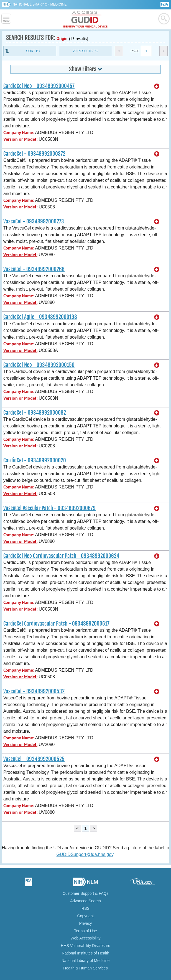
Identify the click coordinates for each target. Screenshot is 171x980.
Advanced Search (85, 901)
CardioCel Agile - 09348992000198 (40, 317)
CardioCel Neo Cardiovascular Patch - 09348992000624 (61, 556)
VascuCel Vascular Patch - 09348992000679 (49, 508)
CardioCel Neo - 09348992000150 (39, 365)
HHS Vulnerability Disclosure (85, 946)
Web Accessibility (86, 938)
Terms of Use (85, 931)
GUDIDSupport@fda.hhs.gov (85, 854)
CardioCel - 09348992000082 (35, 413)
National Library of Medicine (39, 4)
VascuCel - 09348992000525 (34, 759)
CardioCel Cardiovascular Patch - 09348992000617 (56, 624)
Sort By (33, 51)
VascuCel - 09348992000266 (34, 269)
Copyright (86, 916)
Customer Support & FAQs (86, 893)
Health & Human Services (85, 968)
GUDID (85, 19)
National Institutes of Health (85, 953)
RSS (85, 908)
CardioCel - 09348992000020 (35, 460)
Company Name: (19, 133)
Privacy (86, 923)
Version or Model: (20, 139)
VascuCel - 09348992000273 (34, 221)
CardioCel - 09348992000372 (34, 154)
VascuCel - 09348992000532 (34, 691)
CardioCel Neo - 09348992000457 (39, 86)
